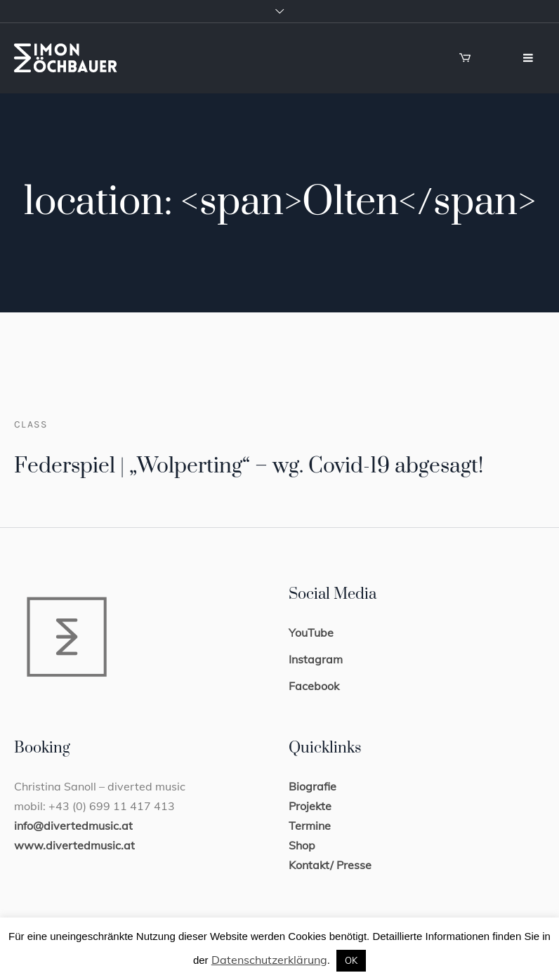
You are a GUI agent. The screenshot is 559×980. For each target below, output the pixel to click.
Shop (302, 845)
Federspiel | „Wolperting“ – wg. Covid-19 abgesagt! (249, 466)
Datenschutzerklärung (269, 960)
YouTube (311, 633)
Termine (310, 826)
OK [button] (351, 960)
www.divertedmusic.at (74, 845)
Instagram (316, 659)
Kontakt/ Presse (330, 865)
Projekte (310, 806)
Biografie (313, 786)
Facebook (314, 686)
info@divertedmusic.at (73, 826)
